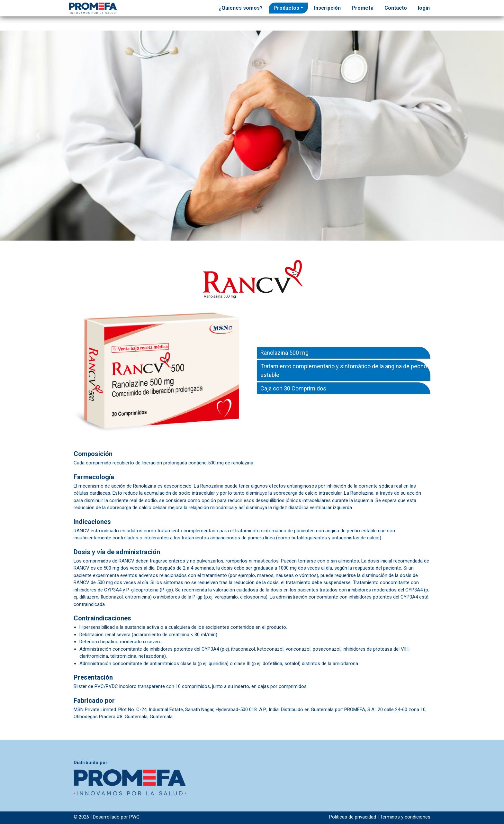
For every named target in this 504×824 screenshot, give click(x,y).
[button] (38, 136)
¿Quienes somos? (241, 8)
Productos (286, 8)
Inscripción (327, 8)
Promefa (363, 8)
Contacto (396, 8)
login (424, 8)
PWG (134, 817)
